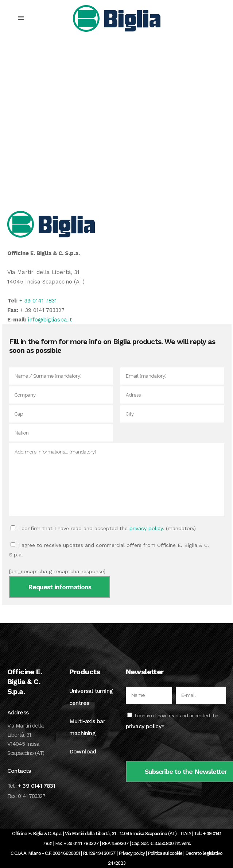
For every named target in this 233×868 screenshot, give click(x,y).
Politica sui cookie (165, 853)
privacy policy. (147, 528)
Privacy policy (132, 853)
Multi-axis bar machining (87, 727)
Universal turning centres (91, 697)
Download (83, 751)
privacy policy (144, 726)
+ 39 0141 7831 (38, 301)
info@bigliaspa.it (50, 320)
